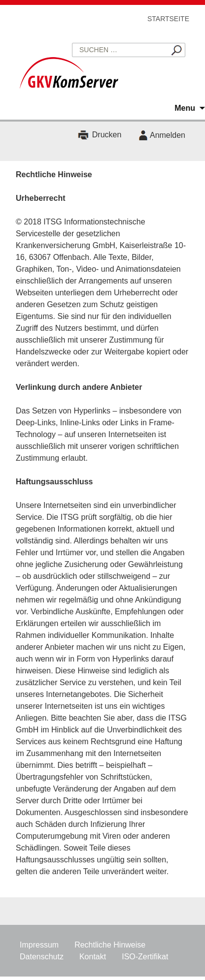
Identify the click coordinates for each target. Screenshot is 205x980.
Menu (185, 108)
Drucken (107, 135)
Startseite (168, 19)
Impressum (39, 945)
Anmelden (168, 135)
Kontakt (93, 957)
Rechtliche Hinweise (110, 945)
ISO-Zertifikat (145, 957)
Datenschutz (42, 957)
